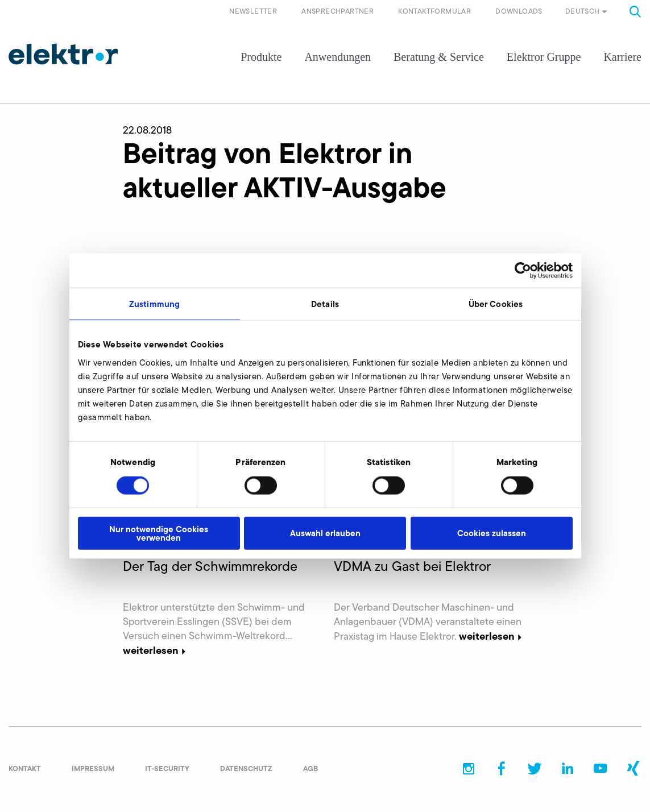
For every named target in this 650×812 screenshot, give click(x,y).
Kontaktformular (434, 11)
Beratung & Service (439, 57)
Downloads (519, 11)
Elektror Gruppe (544, 57)
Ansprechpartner (338, 11)
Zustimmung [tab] (154, 304)
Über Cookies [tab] (496, 304)
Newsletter (253, 11)
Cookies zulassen (492, 533)
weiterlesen (156, 650)
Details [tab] (325, 304)
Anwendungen (338, 57)
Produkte (261, 57)
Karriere (622, 57)
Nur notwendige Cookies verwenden (159, 533)
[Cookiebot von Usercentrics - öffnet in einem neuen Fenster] (523, 271)
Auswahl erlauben (325, 533)
